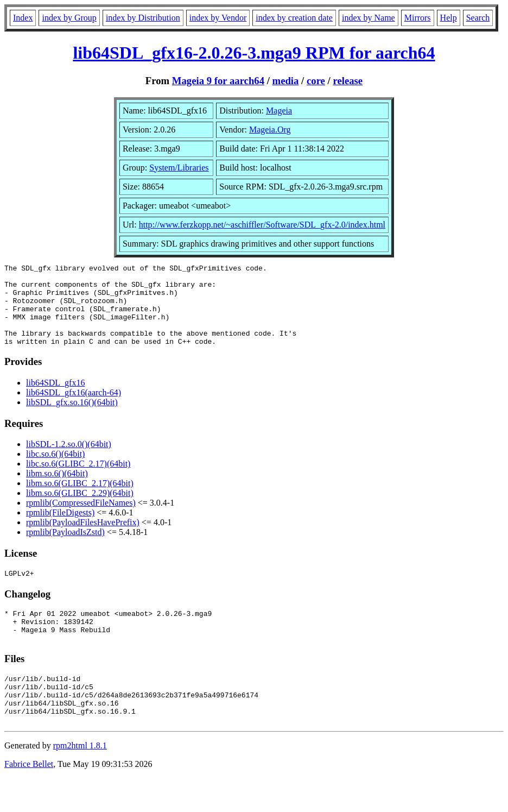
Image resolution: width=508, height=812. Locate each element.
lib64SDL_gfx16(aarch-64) (74, 409)
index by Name (369, 18)
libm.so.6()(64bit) (57, 490)
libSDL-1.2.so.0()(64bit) (69, 460)
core (316, 81)
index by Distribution (143, 18)
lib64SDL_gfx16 (55, 399)
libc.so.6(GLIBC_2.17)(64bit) (78, 480)
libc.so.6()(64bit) (55, 470)
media (286, 81)
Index (23, 18)
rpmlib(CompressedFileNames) (81, 519)
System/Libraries (179, 168)
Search (478, 18)
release (348, 81)
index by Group (69, 18)
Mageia (279, 111)
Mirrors (418, 18)
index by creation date (294, 18)
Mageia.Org (270, 130)
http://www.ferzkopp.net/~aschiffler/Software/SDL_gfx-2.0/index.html (262, 225)
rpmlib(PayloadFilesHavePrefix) (83, 539)
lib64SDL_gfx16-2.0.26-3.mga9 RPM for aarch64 (254, 53)
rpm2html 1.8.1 (80, 780)
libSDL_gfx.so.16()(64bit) (72, 418)
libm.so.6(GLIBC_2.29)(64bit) (80, 509)
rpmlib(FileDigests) (60, 529)
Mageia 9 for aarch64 (218, 81)
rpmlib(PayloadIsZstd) (65, 548)
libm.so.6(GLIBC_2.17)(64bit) (80, 499)
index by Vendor (218, 18)
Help (449, 18)
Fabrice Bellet (29, 798)
